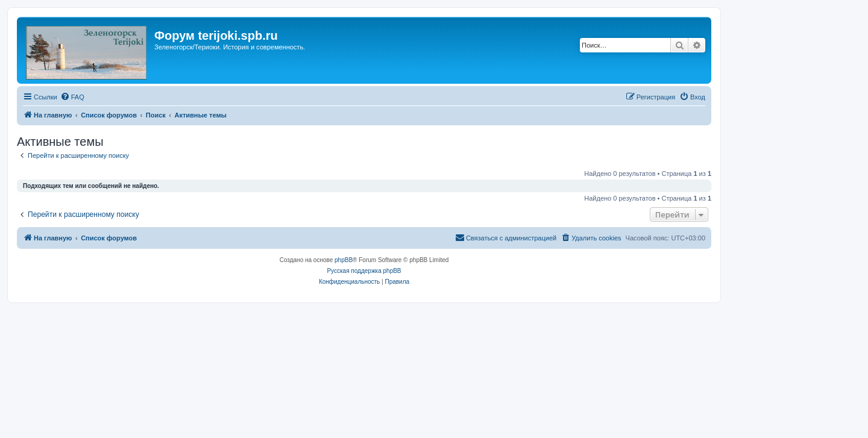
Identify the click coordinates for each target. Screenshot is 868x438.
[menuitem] (72, 97)
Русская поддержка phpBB (364, 271)
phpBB (344, 260)
